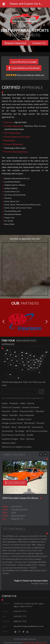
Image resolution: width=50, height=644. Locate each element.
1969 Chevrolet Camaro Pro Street (20, 498)
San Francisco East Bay (37, 431)
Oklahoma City (9, 419)
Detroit (31, 403)
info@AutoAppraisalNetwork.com (28, 626)
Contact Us (39, 43)
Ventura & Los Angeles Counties (17, 447)
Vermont (30, 439)
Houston (6, 411)
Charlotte (14, 403)
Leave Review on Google (24, 62)
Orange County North (12, 423)
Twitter (23, 632)
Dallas (23, 403)
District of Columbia (11, 407)
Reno (14, 427)
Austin (5, 403)
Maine (15, 411)
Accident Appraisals (14, 126)
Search (43, 392)
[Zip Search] (20, 392)
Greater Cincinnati (30, 407)
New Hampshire (27, 415)
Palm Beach (29, 423)
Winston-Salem (9, 443)
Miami (5, 415)
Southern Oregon (10, 439)
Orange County (24, 419)
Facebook (19, 632)
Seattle (30, 435)
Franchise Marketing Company (35, 643)
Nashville (13, 415)
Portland (6, 427)
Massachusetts (27, 411)
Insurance (9, 122)
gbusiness (15, 632)
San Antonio (7, 431)
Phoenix (40, 423)
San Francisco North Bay (13, 435)
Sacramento (37, 427)
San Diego (20, 431)
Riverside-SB (24, 427)
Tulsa (22, 439)
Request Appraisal (15, 43)
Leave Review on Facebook (26, 68)
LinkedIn (28, 632)
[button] (46, 322)
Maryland (40, 411)
